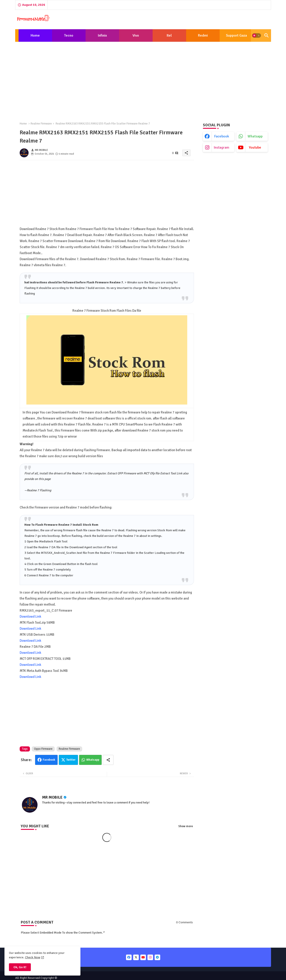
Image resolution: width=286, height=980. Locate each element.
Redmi (203, 35)
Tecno (69, 35)
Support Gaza (236, 35)
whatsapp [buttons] (255, 136)
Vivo (136, 35)
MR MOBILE (52, 797)
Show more (186, 826)
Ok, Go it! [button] (20, 967)
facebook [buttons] (222, 136)
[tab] (35, 35)
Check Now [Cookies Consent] (33, 957)
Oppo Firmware (43, 749)
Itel (169, 35)
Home (35, 35)
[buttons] (129, 957)
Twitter (71, 760)
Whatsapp (93, 760)
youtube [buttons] (255, 147)
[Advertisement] (143, 78)
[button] (257, 35)
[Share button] (108, 760)
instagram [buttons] (222, 147)
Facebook (49, 760)
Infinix (102, 35)
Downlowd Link (30, 617)
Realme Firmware (41, 124)
